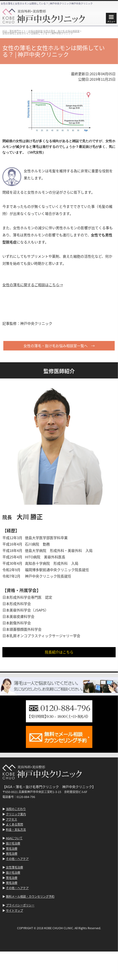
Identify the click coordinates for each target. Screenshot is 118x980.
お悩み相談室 (35, 31)
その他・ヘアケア (17, 859)
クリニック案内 (16, 814)
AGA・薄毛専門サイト (14, 31)
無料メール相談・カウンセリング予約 (30, 896)
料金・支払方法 (16, 829)
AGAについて (14, 838)
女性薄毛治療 (14, 867)
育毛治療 (12, 848)
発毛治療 (12, 853)
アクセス (12, 819)
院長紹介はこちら (59, 652)
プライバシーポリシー (20, 905)
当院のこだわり (16, 809)
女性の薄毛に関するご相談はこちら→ (33, 285)
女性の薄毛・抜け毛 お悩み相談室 (61, 31)
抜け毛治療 (13, 843)
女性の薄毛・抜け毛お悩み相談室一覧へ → (59, 346)
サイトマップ (14, 910)
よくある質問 (14, 824)
